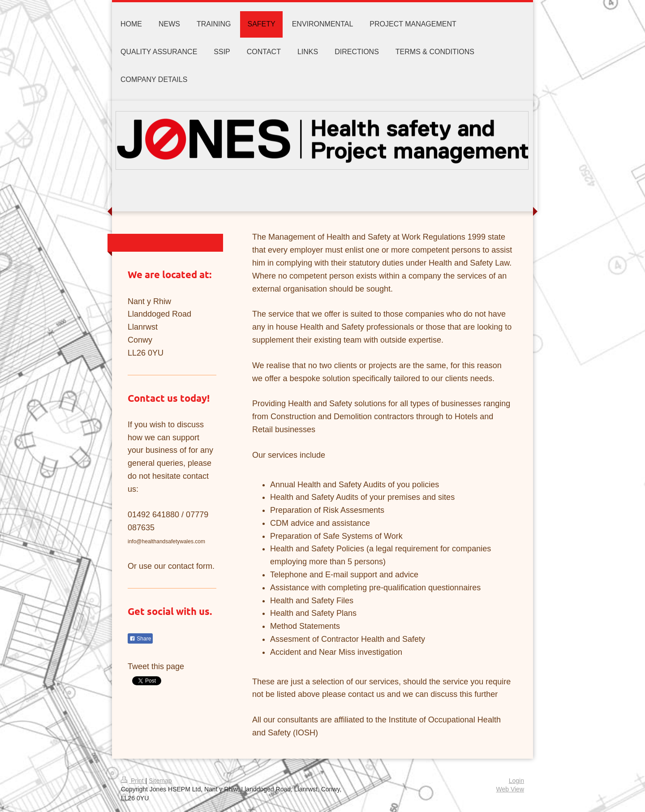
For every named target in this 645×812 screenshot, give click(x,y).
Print (133, 781)
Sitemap (160, 781)
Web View (510, 789)
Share (140, 639)
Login (516, 781)
